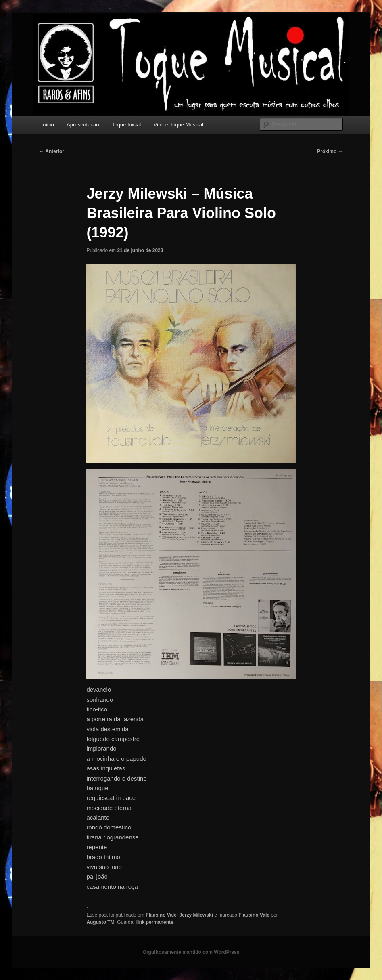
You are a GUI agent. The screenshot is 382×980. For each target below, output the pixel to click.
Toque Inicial (126, 125)
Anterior (52, 151)
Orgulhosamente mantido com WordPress (191, 952)
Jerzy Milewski (196, 915)
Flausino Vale (161, 915)
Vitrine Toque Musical (178, 125)
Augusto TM (100, 922)
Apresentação (83, 125)
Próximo (330, 151)
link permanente (155, 922)
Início (48, 125)
